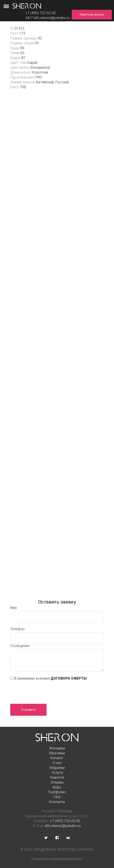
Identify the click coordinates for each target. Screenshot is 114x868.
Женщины (57, 748)
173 (22, 33)
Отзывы (57, 782)
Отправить (28, 710)
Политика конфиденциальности (57, 859)
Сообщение (20, 646)
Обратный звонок (92, 15)
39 (37, 43)
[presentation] (44, 691)
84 (22, 48)
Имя (13, 608)
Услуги (57, 773)
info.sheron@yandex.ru (52, 18)
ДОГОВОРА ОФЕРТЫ (69, 678)
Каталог (57, 758)
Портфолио (57, 792)
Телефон (17, 629)
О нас (57, 763)
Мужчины (57, 753)
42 (40, 38)
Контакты (57, 802)
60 (22, 53)
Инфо (57, 787)
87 (23, 58)
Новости (57, 777)
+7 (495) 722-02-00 (65, 821)
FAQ (57, 797)
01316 (19, 28)
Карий (32, 63)
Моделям (57, 768)
